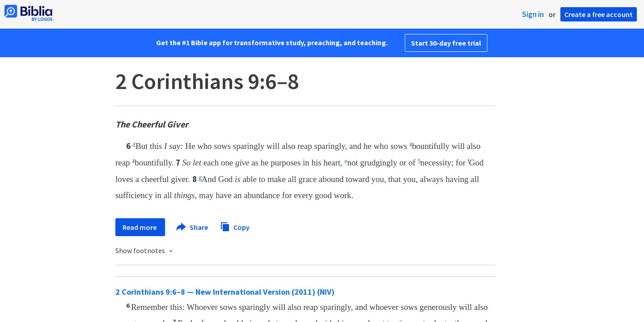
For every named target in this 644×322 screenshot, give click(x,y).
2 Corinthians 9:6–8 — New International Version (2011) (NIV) (225, 292)
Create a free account (599, 14)
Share (193, 227)
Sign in (533, 14)
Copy (235, 226)
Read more (140, 227)
